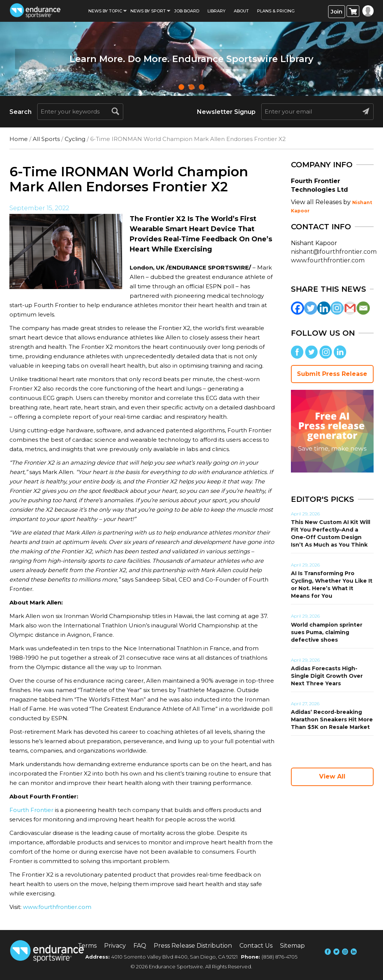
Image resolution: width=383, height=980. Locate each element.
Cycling (75, 139)
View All (332, 776)
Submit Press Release (332, 374)
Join (337, 11)
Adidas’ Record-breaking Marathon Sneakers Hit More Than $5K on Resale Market (332, 719)
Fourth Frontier (31, 810)
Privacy (115, 946)
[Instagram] (337, 308)
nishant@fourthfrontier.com (334, 252)
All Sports (46, 139)
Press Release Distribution (193, 946)
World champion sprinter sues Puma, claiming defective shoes (327, 632)
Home (19, 139)
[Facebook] (297, 308)
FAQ (140, 946)
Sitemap (292, 946)
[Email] (363, 308)
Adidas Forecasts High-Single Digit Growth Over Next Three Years (327, 676)
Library (216, 11)
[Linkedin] (324, 308)
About (241, 11)
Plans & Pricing (276, 11)
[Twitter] (311, 308)
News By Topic (105, 11)
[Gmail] (350, 308)
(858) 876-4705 (279, 957)
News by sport (148, 11)
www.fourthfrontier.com (57, 907)
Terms (87, 946)
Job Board (187, 11)
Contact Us (256, 946)
